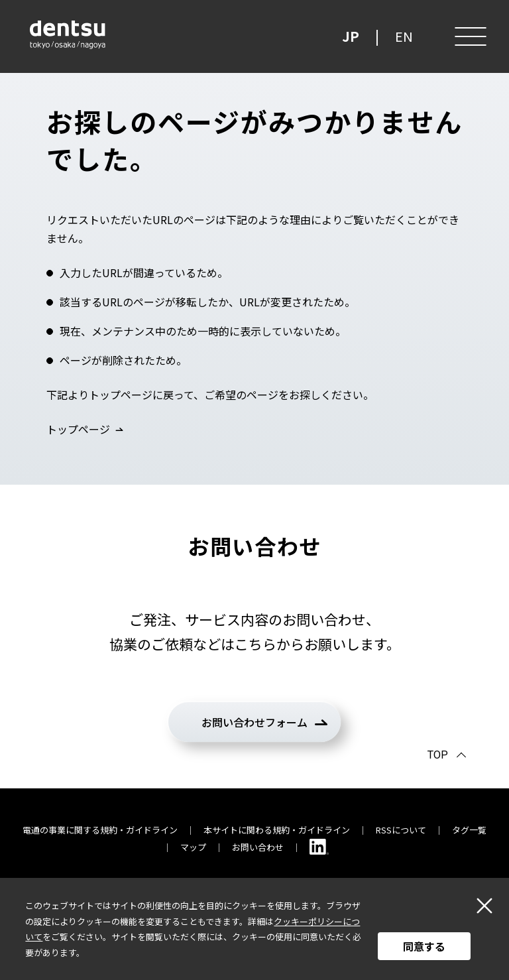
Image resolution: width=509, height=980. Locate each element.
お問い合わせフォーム (254, 722)
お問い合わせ (258, 847)
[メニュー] (469, 36)
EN (404, 36)
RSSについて (401, 830)
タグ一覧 (469, 830)
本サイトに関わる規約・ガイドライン (277, 830)
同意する (424, 946)
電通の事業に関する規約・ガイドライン (100, 830)
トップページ (78, 429)
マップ (193, 847)
